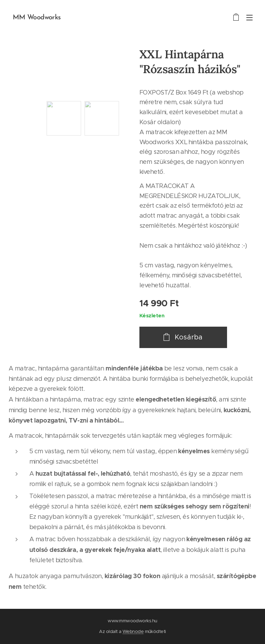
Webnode (133, 631)
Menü (249, 18)
